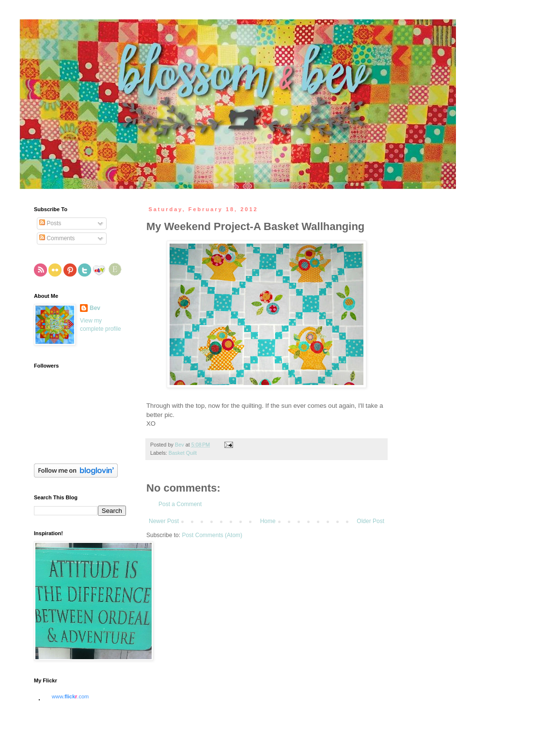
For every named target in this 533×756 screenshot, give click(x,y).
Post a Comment (180, 504)
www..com (70, 696)
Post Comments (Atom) (212, 535)
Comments (57, 238)
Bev (95, 308)
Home (268, 521)
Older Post (370, 521)
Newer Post (164, 521)
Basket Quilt (183, 453)
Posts (50, 223)
